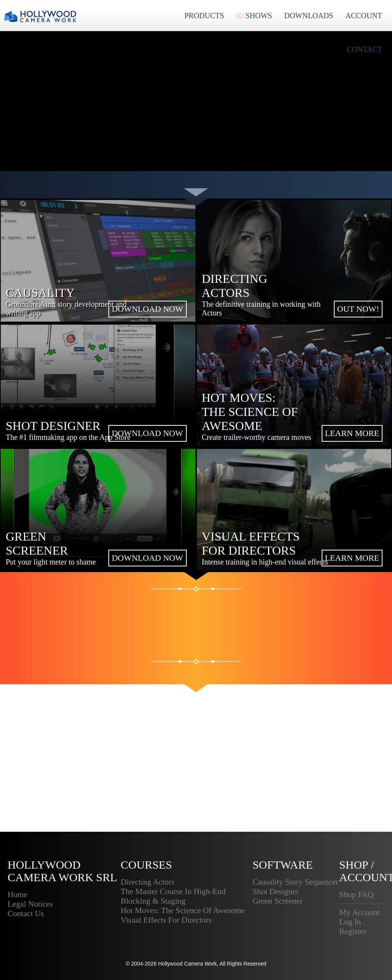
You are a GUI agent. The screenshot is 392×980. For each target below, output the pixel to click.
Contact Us (26, 913)
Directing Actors (148, 882)
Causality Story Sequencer (295, 882)
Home (17, 894)
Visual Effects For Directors (166, 920)
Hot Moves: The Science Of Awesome (183, 910)
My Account (359, 912)
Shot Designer (275, 891)
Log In (350, 922)
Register (353, 931)
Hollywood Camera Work (188, 964)
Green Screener (278, 901)
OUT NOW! (358, 309)
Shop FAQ (356, 894)
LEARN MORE (352, 433)
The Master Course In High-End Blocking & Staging (173, 896)
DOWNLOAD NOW (148, 309)
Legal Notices (30, 904)
